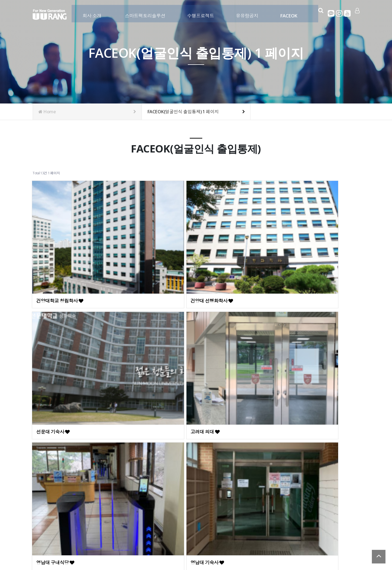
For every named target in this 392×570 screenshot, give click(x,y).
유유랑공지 (246, 13)
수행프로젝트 (199, 13)
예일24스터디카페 (58, 400)
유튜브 (348, 13)
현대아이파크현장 (57, 476)
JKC (290, 400)
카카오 (331, 13)
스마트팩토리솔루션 (144, 13)
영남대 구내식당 (56, 323)
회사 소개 (91, 13)
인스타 (339, 13)
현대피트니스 (218, 400)
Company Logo (50, 14)
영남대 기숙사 (136, 323)
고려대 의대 (298, 247)
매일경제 (131, 400)
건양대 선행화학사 (140, 247)
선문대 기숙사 (218, 247)
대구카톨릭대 (218, 323)
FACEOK (287, 13)
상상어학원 (298, 323)
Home (87, 112)
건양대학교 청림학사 (60, 247)
